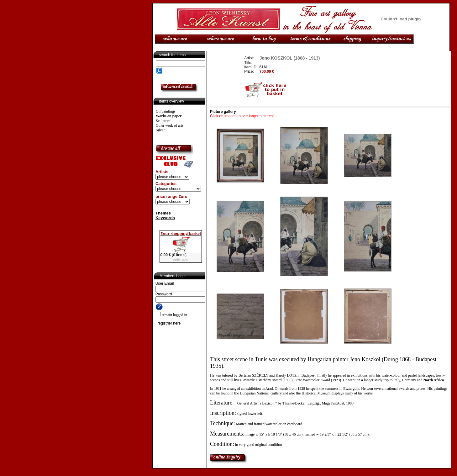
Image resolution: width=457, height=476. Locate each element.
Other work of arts (170, 125)
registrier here (169, 323)
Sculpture (163, 121)
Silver (160, 130)
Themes (163, 213)
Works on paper (169, 116)
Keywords (165, 218)
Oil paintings (165, 111)
